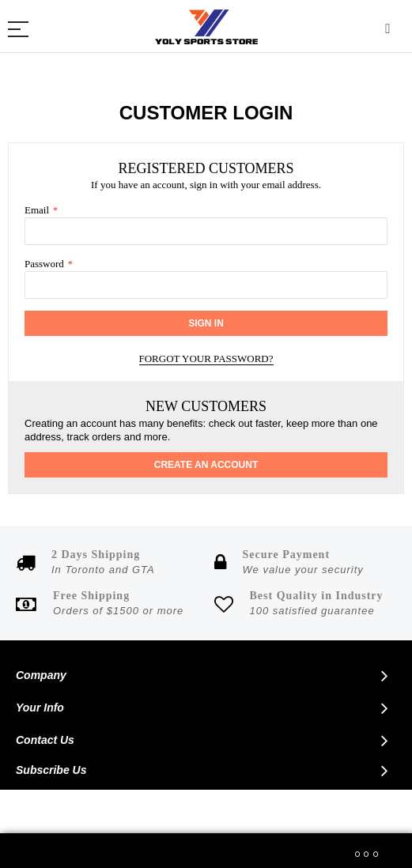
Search (388, 30)
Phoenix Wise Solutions (320, 812)
